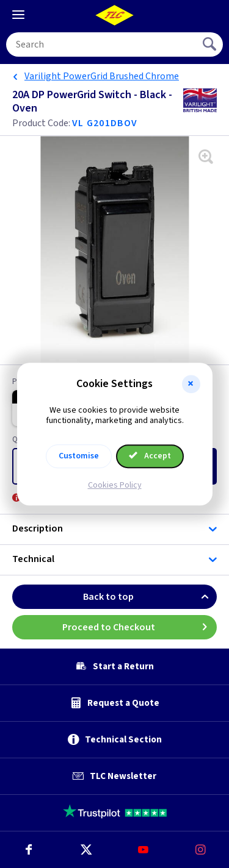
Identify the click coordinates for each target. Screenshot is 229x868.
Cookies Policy (115, 485)
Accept (150, 456)
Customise (79, 456)
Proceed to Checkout (140, 627)
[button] (191, 384)
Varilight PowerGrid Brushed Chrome (102, 76)
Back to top (150, 597)
